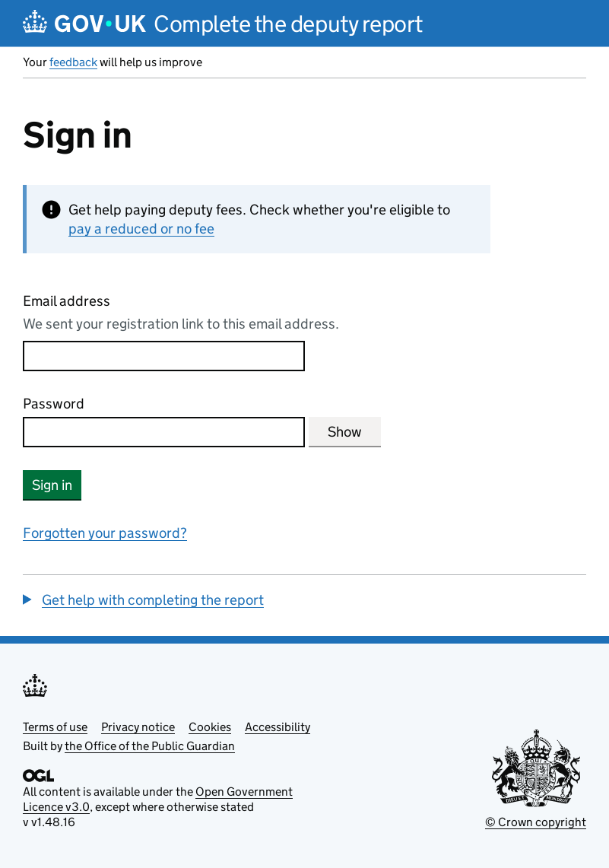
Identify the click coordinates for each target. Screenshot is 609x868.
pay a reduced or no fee (141, 229)
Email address (67, 301)
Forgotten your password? (105, 533)
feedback (73, 62)
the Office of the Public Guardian (150, 746)
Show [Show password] (345, 432)
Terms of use (55, 727)
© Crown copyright (536, 822)
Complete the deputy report (288, 24)
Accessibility (278, 727)
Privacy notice (138, 727)
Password (54, 404)
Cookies (210, 727)
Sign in (52, 485)
